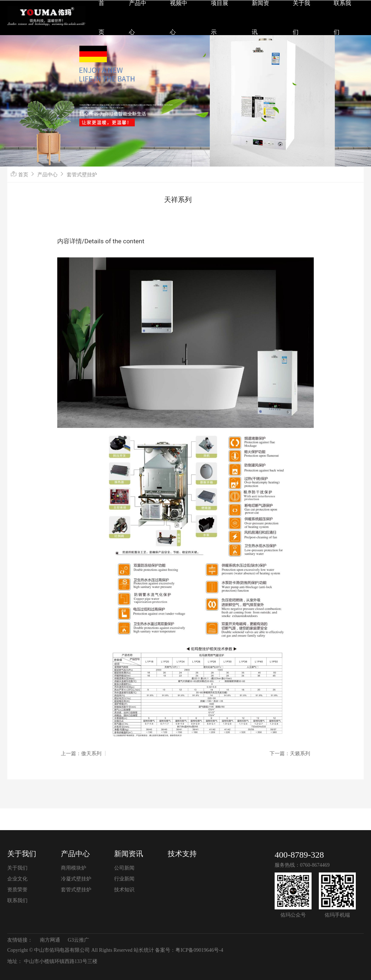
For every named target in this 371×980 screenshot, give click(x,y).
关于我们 (22, 854)
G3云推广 (78, 940)
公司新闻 (124, 868)
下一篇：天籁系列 (290, 753)
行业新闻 (124, 879)
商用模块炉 (74, 868)
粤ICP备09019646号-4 (199, 950)
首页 (23, 174)
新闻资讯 (129, 854)
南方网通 (50, 940)
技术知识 (124, 890)
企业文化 (17, 879)
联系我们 (17, 901)
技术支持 (182, 854)
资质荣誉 (17, 890)
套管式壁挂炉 (82, 174)
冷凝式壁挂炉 (76, 879)
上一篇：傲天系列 (81, 753)
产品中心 (47, 174)
